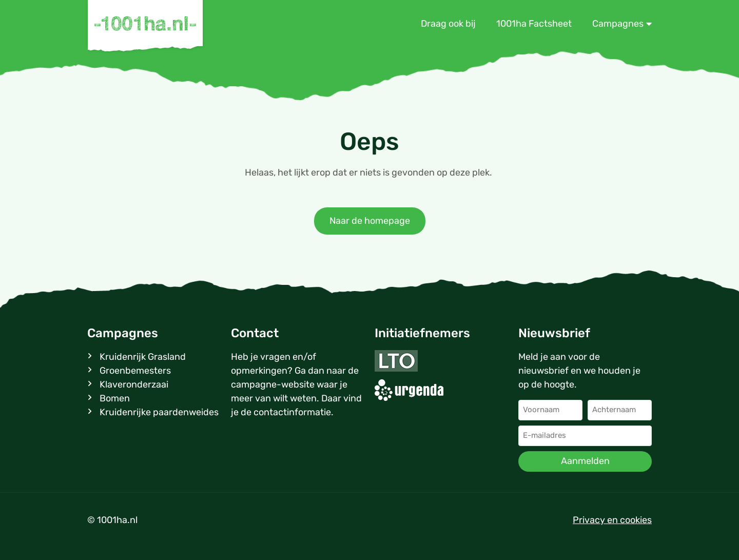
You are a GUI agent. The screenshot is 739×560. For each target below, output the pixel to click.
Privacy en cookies (612, 520)
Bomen (115, 398)
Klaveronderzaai (134, 384)
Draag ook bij (448, 24)
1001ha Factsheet (534, 24)
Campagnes (622, 24)
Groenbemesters (135, 371)
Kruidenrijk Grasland (143, 357)
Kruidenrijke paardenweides (159, 412)
